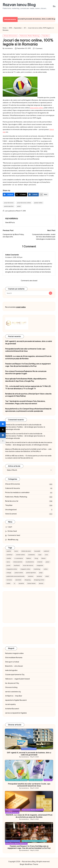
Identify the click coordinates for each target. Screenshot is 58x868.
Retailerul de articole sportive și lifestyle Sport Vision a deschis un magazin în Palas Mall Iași (28, 395)
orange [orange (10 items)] (9, 573)
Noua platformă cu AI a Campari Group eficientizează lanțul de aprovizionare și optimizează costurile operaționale (28, 410)
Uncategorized (11, 510)
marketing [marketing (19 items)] (37, 569)
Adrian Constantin (12, 255)
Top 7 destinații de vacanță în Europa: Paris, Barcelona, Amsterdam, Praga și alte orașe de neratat (25, 402)
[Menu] (54, 6)
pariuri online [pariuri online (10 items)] (19, 573)
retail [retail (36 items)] (47, 576)
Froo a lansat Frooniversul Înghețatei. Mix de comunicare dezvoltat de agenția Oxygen (26, 373)
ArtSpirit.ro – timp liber (14, 696)
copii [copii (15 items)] (40, 555)
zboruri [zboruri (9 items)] (41, 583)
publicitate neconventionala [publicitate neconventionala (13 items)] (15, 576)
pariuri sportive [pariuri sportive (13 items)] (31, 573)
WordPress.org (13, 540)
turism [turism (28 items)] (8, 583)
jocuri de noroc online (24, 203)
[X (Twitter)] (21, 195)
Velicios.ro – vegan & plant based (17, 679)
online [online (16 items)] (46, 569)
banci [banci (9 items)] (16, 551)
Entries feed (12, 531)
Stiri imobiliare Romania (14, 658)
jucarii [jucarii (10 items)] (8, 565)
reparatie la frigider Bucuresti (16, 700)
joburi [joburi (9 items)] (48, 562)
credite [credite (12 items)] (9, 558)
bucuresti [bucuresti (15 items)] (37, 551)
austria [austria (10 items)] (9, 551)
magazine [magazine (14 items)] (40, 565)
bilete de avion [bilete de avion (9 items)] (26, 551)
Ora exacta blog (11, 687)
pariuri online (38, 203)
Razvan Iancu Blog (19, 5)
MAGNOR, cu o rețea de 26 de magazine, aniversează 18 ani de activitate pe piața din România (28, 357)
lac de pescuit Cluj (12, 683)
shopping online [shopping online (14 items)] (39, 580)
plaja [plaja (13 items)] (41, 573)
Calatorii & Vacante (13, 488)
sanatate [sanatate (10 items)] (18, 580)
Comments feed (14, 535)
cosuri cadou (21, 307)
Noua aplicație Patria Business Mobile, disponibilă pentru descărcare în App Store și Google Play (26, 380)
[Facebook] (9, 195)
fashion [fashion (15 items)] (29, 558)
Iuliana (8, 449)
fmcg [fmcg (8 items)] (36, 558)
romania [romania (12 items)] (9, 580)
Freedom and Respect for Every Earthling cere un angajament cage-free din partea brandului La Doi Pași (28, 365)
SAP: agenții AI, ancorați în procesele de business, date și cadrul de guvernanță (29, 342)
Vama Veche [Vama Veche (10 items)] (31, 583)
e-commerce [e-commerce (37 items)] (19, 558)
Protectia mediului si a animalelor (17, 492)
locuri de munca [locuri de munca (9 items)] (28, 565)
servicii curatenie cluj (13, 692)
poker (19, 206)
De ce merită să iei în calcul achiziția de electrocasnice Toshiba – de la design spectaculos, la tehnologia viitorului (25, 427)
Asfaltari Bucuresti (12, 709)
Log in (10, 527)
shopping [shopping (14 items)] (28, 580)
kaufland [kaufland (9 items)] (17, 565)
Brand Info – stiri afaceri (14, 666)
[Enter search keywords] (29, 293)
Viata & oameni (11, 514)
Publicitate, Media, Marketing (30, 36)
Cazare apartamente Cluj (15, 675)
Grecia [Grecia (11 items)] (43, 558)
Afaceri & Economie (10, 36)
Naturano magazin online (14, 653)
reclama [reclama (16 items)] (31, 576)
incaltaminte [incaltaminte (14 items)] (30, 562)
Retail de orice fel (12, 501)
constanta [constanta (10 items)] (31, 555)
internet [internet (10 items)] (40, 562)
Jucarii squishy (10, 704)
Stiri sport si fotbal (12, 662)
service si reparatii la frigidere (16, 713)
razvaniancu (12, 218)
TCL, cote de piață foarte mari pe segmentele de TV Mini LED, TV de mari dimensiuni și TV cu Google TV (28, 387)
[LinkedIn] (33, 195)
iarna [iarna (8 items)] (8, 562)
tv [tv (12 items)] (14, 583)
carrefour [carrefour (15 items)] (9, 555)
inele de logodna (11, 670)
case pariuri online (36, 108)
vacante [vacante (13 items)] (21, 583)
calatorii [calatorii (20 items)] (46, 551)
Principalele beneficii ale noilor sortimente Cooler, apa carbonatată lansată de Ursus (25, 350)
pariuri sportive (9, 206)
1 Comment (38, 48)
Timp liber (45, 36)
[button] (10, 223)
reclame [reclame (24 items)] (39, 576)
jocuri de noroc (9, 203)
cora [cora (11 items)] (46, 555)
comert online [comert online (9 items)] (20, 555)
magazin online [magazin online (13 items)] (25, 569)
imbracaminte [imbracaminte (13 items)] (18, 562)
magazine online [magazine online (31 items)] (12, 569)
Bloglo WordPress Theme (29, 864)
